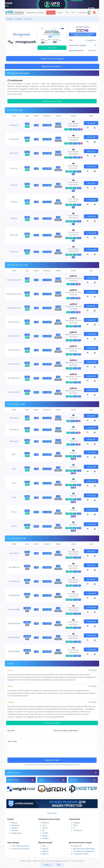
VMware (45, 851)
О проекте (82, 13)
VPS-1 (14, 454)
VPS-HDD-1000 (14, 609)
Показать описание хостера (52, 101)
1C (74, 828)
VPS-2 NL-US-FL (14, 336)
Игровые (77, 823)
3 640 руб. (91, 621)
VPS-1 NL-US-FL (14, 322)
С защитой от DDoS (81, 854)
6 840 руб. (91, 635)
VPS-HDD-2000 (14, 624)
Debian (45, 836)
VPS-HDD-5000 (14, 651)
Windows (46, 823)
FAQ (73, 13)
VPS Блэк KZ (14, 418)
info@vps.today (26, 861)
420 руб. (91, 151)
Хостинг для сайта (77, 861)
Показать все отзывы (52, 723)
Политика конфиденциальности (58, 861)
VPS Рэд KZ (14, 441)
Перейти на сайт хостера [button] (52, 59)
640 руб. (91, 306)
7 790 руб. (91, 250)
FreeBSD (45, 838)
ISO (43, 830)
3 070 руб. (91, 362)
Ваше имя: (11, 730)
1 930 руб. (91, 348)
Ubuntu (45, 828)
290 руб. (91, 137)
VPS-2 (14, 469)
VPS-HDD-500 (14, 595)
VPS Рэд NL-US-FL (14, 308)
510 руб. (91, 292)
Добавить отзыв (52, 760)
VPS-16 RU (14, 235)
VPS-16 (14, 512)
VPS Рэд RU (14, 153)
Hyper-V (45, 854)
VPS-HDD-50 (14, 553)
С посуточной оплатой (20, 849)
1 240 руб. (91, 593)
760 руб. (91, 320)
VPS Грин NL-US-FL (14, 294)
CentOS (45, 833)
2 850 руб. (91, 216)
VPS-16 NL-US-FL (14, 378)
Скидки (60, 13)
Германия (15, 825)
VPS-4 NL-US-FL (14, 350)
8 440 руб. (91, 649)
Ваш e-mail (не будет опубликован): (66, 730)
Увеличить (52, 48)
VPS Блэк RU (14, 125)
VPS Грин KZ (14, 430)
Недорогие (77, 846)
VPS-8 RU (14, 218)
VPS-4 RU (14, 202)
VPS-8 (14, 498)
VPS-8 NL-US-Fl (14, 364)
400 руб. (91, 278)
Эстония (15, 830)
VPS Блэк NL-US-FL (14, 280)
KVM (44, 846)
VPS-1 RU (14, 168)
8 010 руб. (91, 390)
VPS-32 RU (14, 252)
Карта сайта (52, 813)
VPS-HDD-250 (14, 581)
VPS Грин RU (14, 139)
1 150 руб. (91, 334)
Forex (75, 825)
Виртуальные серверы (36, 13)
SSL (67, 13)
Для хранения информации (84, 849)
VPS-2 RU (14, 185)
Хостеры (51, 13)
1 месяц (47, 865)
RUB (59, 865)
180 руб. (91, 123)
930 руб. (91, 183)
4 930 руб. (91, 376)
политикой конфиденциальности (69, 765)
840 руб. (91, 579)
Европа (14, 823)
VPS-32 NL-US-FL (14, 392)
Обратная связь (39, 861)
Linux (44, 825)
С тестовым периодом (20, 846)
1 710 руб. (91, 200)
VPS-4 (14, 483)
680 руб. (91, 565)
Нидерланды (16, 833)
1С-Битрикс (77, 830)
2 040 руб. (91, 607)
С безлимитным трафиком (83, 851)
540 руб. (91, 167)
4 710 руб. (91, 233)
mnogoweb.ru (91, 40)
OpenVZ (45, 849)
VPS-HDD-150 (14, 567)
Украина (15, 828)
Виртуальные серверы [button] (51, 66)
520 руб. (91, 551)
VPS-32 (14, 526)
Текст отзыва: (12, 741)
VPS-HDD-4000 (14, 637)
